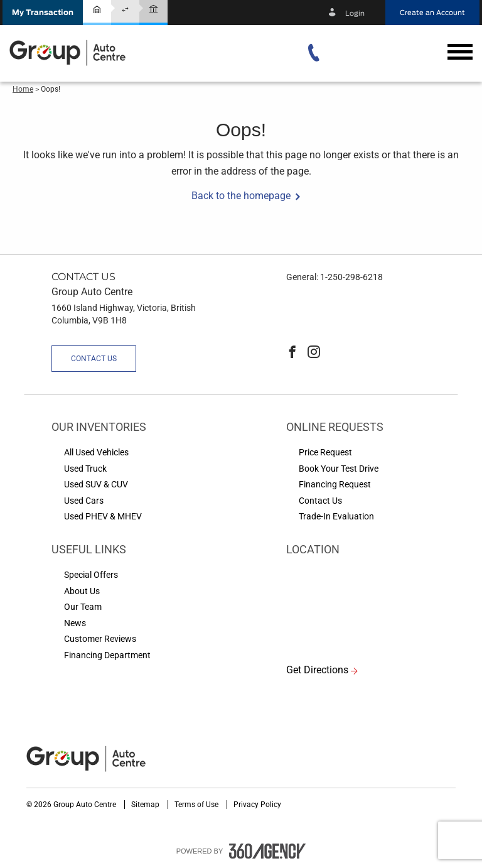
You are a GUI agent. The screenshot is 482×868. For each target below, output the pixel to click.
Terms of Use (197, 805)
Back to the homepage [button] (241, 196)
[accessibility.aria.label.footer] (267, 851)
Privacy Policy (257, 805)
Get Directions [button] (317, 670)
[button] (43, 13)
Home (23, 89)
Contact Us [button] (94, 359)
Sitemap (146, 805)
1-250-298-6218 (351, 277)
